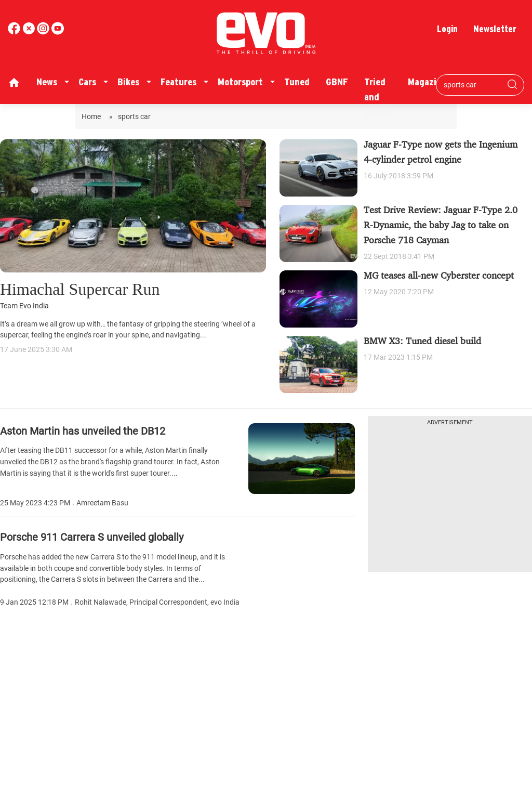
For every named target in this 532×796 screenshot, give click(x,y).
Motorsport (240, 82)
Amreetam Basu (102, 503)
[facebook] (15, 32)
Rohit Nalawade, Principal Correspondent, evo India (157, 602)
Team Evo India (24, 306)
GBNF (337, 82)
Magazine (427, 82)
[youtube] (44, 32)
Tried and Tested (378, 97)
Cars (87, 82)
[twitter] (30, 32)
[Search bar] (472, 85)
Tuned (297, 82)
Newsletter (495, 29)
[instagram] (58, 32)
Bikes (128, 82)
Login (447, 29)
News (47, 82)
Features (178, 82)
